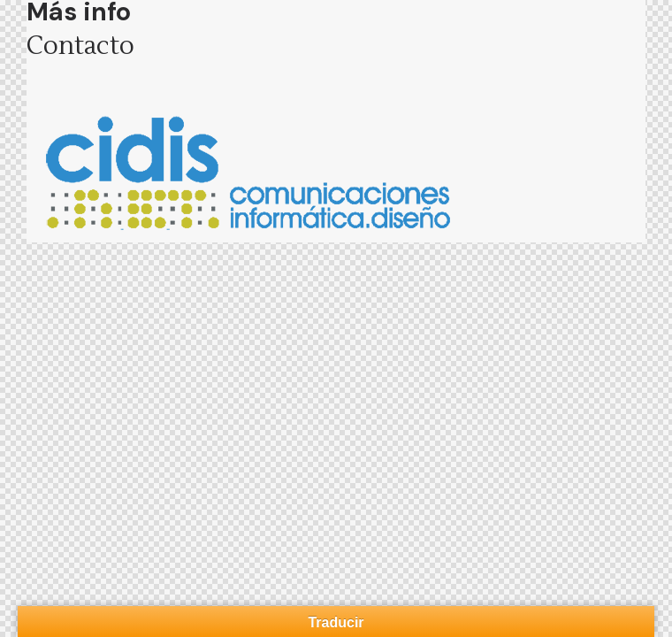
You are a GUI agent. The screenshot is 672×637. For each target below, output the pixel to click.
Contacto (80, 46)
